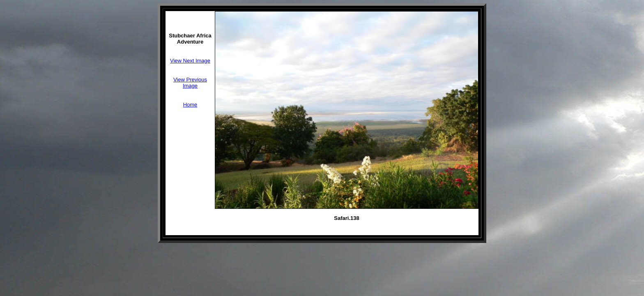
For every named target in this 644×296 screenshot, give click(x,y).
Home (190, 105)
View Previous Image (190, 83)
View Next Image (190, 61)
